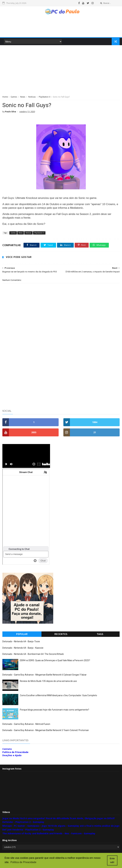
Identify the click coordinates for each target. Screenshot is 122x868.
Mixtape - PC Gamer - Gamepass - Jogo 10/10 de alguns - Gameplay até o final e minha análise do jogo (61, 826)
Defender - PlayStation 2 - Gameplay (23, 822)
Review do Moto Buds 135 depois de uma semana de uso (48, 681)
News (23, 97)
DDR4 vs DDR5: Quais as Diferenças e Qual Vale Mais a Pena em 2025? (55, 660)
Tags (100, 634)
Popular (22, 634)
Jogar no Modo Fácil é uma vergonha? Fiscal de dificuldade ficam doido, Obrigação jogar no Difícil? (59, 818)
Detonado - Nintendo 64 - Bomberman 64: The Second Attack (33, 654)
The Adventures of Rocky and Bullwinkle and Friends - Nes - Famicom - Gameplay (49, 833)
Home (5, 97)
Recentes (61, 634)
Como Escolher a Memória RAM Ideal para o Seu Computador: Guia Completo (58, 695)
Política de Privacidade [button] (23, 862)
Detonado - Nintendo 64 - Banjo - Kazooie (23, 648)
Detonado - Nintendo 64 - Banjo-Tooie (21, 641)
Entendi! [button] (112, 860)
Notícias (32, 97)
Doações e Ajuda (12, 755)
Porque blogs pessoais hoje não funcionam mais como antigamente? (54, 710)
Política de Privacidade (15, 752)
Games (14, 97)
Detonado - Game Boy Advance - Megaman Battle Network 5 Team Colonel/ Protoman (46, 730)
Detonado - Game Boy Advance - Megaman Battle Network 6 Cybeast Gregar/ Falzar (44, 675)
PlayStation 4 (44, 97)
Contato (7, 749)
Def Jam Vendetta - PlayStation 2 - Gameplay (28, 830)
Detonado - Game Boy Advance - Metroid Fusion (26, 724)
